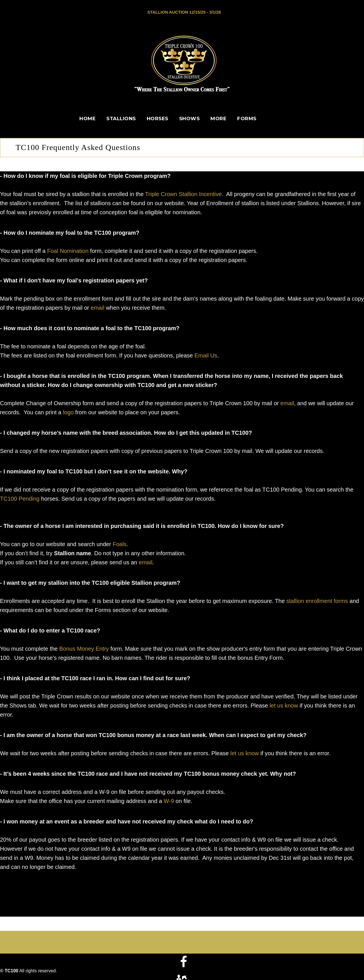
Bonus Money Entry (84, 648)
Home (87, 118)
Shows (190, 118)
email (98, 307)
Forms (247, 118)
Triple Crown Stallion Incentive (183, 193)
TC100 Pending (20, 498)
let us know (284, 705)
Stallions (121, 118)
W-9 (169, 800)
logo (68, 412)
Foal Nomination (68, 250)
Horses (158, 118)
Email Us (206, 355)
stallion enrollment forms (317, 600)
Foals (120, 544)
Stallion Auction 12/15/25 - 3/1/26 (184, 12)
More (218, 118)
